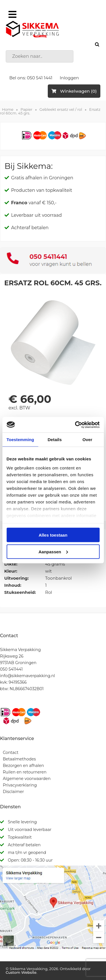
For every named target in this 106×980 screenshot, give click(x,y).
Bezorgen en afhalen (23, 766)
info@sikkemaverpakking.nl (27, 676)
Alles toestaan (53, 535)
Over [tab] (87, 440)
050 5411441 (11, 669)
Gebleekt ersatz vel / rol (61, 109)
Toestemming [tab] (20, 440)
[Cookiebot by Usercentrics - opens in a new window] (75, 425)
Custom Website (21, 972)
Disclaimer (13, 792)
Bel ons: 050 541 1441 (31, 78)
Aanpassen (53, 551)
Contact (11, 752)
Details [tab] (55, 440)
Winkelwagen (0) (74, 91)
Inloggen (69, 78)
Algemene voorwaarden (27, 779)
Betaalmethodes (19, 759)
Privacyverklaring (20, 785)
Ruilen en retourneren (25, 772)
